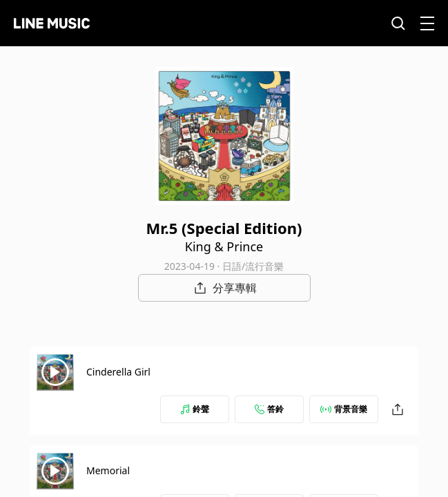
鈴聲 (195, 409)
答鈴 (269, 409)
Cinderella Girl (118, 372)
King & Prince (224, 246)
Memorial (108, 470)
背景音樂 (344, 409)
